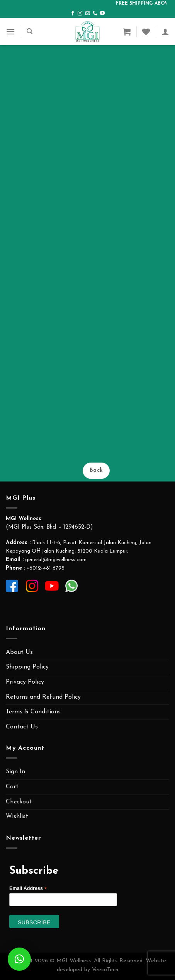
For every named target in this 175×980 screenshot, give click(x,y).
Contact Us (22, 727)
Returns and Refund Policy (43, 697)
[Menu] (10, 31)
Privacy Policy (25, 682)
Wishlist (17, 817)
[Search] (30, 31)
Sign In (15, 772)
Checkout (19, 802)
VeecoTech (105, 970)
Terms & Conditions (33, 712)
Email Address (28, 889)
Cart (12, 787)
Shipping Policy (27, 667)
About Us (19, 652)
